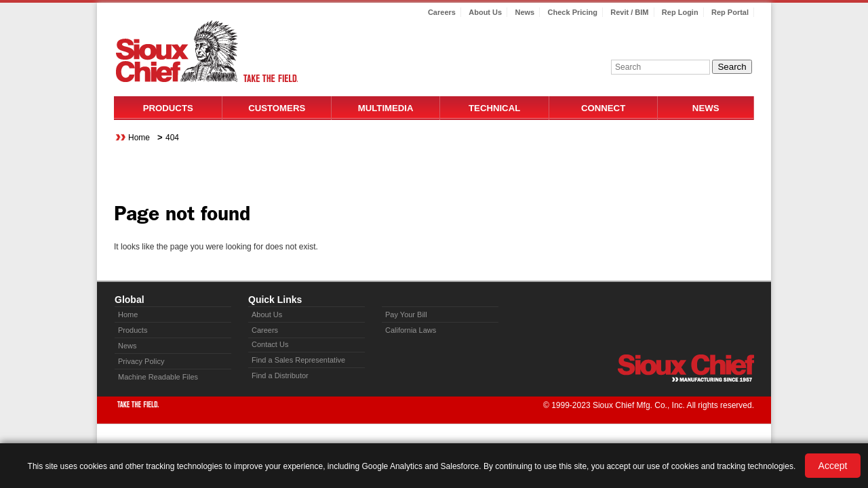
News (525, 12)
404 (172, 138)
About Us (485, 12)
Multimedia (386, 108)
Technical (494, 108)
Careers (442, 12)
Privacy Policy (141, 361)
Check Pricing (573, 12)
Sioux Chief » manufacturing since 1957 (686, 368)
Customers (277, 108)
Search (732, 67)
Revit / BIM (629, 12)
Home (139, 138)
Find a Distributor (280, 375)
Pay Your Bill (406, 314)
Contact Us (270, 344)
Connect (603, 108)
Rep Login (680, 12)
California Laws (411, 330)
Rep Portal (730, 12)
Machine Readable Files (158, 377)
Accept (833, 466)
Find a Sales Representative (298, 360)
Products (168, 108)
